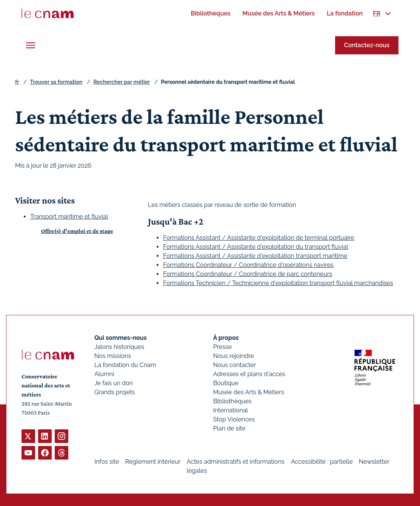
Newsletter (374, 462)
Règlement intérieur (153, 462)
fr (17, 82)
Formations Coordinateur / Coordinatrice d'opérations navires (248, 265)
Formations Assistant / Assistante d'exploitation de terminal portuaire (259, 238)
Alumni (104, 374)
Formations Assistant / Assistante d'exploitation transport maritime (255, 256)
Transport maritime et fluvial (69, 217)
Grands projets (115, 392)
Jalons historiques (119, 347)
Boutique (226, 383)
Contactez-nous (367, 45)
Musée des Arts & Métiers (249, 392)
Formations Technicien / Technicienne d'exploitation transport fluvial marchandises (278, 283)
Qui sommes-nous (121, 338)
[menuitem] (210, 13)
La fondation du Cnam (125, 365)
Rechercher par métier (122, 82)
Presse (223, 347)
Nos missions (113, 356)
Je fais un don (114, 383)
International (231, 410)
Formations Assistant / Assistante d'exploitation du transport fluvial (256, 247)
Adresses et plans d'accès (249, 374)
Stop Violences (234, 419)
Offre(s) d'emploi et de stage (77, 231)
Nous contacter (235, 365)
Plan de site (229, 428)
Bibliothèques (232, 401)
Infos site (107, 462)
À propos (226, 338)
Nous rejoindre (234, 356)
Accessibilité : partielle (322, 462)
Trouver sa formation (56, 82)
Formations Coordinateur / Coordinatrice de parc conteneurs (248, 274)
